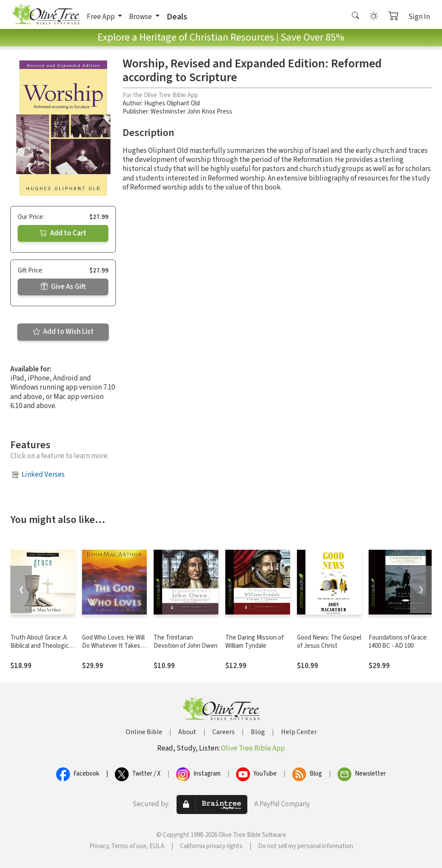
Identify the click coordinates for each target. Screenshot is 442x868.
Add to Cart (63, 233)
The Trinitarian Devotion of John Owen (186, 642)
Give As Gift (63, 287)
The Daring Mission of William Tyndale (254, 642)
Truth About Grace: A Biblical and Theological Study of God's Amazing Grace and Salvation (42, 650)
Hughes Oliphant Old (172, 103)
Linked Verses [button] (43, 475)
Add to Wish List (63, 332)
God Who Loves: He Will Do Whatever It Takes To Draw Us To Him (113, 646)
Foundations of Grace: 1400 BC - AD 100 (398, 642)
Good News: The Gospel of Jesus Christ (329, 642)
